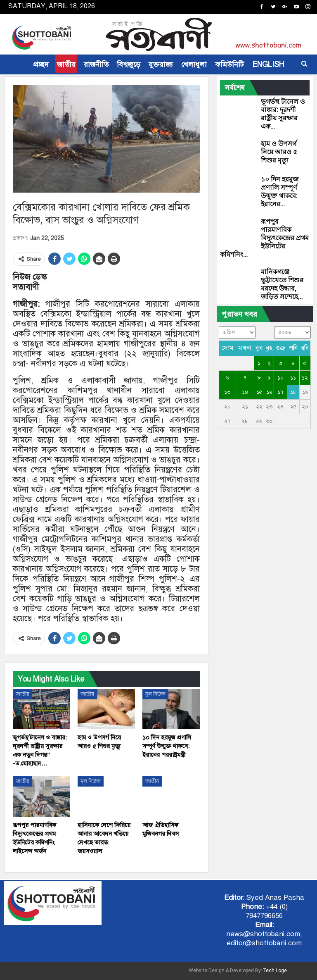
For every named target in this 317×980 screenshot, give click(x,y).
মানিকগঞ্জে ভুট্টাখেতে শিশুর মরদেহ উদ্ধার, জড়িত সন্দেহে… (282, 284)
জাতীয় (66, 64)
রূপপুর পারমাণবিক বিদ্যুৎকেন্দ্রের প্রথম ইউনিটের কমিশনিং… (264, 238)
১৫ (259, 392)
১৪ (245, 392)
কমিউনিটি (229, 64)
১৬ (269, 392)
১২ (305, 378)
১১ (293, 378)
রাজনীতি (96, 64)
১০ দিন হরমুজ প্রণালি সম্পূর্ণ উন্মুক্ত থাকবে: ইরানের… (280, 192)
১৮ (293, 392)
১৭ (280, 392)
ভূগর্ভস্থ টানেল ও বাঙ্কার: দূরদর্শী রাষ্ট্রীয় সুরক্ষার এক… (283, 114)
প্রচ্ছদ (41, 64)
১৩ (227, 392)
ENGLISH (268, 64)
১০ (280, 378)
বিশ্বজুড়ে (129, 64)
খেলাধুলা (194, 64)
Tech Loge (275, 970)
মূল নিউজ (155, 694)
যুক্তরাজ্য (161, 64)
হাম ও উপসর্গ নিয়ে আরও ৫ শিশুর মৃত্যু (279, 152)
